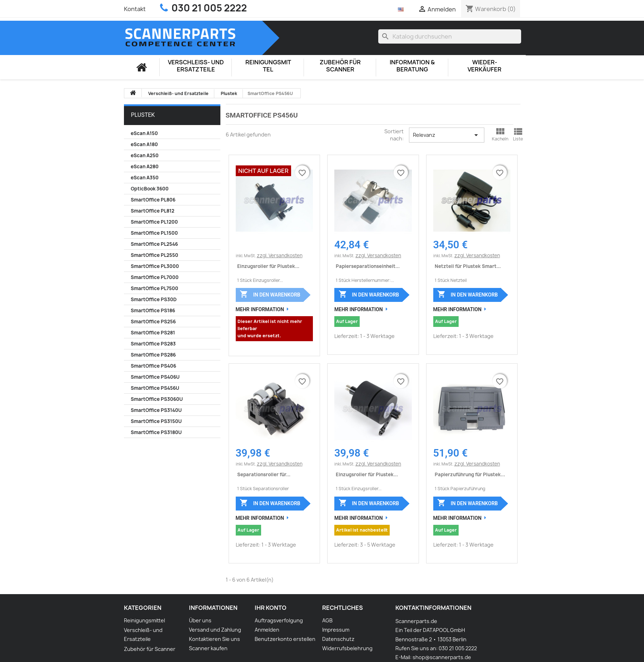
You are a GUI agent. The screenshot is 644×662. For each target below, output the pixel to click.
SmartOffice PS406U (155, 377)
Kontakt (135, 9)
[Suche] (450, 36)
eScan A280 (145, 166)
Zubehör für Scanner (340, 66)
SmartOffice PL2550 (154, 255)
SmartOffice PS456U (155, 388)
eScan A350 (145, 178)
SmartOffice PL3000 (155, 266)
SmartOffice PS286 (153, 355)
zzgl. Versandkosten (280, 255)
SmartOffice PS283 (153, 344)
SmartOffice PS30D (154, 299)
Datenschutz (338, 639)
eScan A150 (144, 133)
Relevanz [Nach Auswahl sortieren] (447, 135)
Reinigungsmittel (268, 66)
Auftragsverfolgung (279, 620)
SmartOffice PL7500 (154, 288)
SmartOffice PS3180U (156, 432)
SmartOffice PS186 (153, 310)
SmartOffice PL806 (153, 200)
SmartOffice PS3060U (157, 399)
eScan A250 (145, 155)
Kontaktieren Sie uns (214, 639)
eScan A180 (144, 144)
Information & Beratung (412, 66)
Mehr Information (260, 309)
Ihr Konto (271, 608)
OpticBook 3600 (150, 189)
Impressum (336, 630)
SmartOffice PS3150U (156, 421)
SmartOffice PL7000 (155, 277)
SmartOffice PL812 (153, 211)
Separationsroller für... (264, 474)
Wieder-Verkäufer (485, 66)
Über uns (200, 620)
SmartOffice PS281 (153, 333)
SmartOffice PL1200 (154, 222)
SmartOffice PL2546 (154, 244)
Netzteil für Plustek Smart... (468, 266)
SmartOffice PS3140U (156, 410)
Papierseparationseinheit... (368, 266)
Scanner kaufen (208, 648)
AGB (327, 620)
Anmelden (267, 630)
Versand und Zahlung (215, 630)
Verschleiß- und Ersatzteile (196, 66)
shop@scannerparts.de (442, 657)
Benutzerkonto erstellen (285, 639)
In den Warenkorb (270, 294)
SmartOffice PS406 (153, 366)
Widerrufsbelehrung (347, 648)
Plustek (143, 115)
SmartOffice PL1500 (154, 233)
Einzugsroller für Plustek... (268, 266)
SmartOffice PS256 (153, 322)
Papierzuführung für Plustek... (470, 474)
